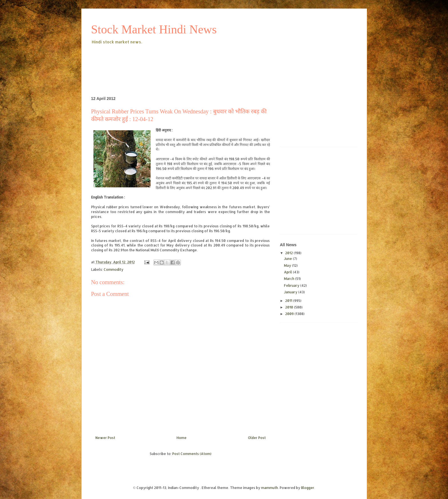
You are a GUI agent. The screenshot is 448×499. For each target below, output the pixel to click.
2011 (289, 301)
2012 (289, 253)
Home (182, 438)
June (288, 259)
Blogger (308, 488)
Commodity (114, 269)
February (292, 285)
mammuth (270, 488)
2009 (290, 314)
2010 (290, 307)
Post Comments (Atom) (192, 454)
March (290, 279)
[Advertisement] (195, 61)
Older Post (257, 438)
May (288, 265)
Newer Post (105, 438)
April (288, 272)
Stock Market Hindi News (154, 29)
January (291, 292)
